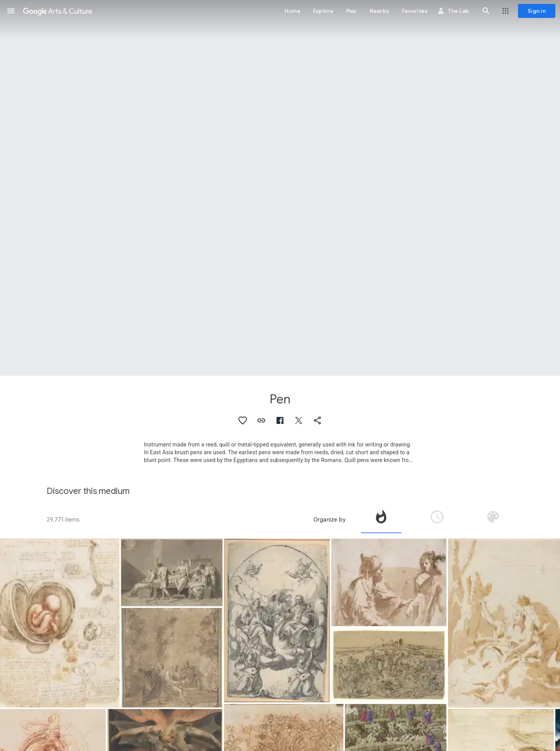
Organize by (329, 520)
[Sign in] (537, 11)
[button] (11, 11)
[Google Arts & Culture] (58, 11)
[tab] (381, 520)
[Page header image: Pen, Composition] (280, 188)
